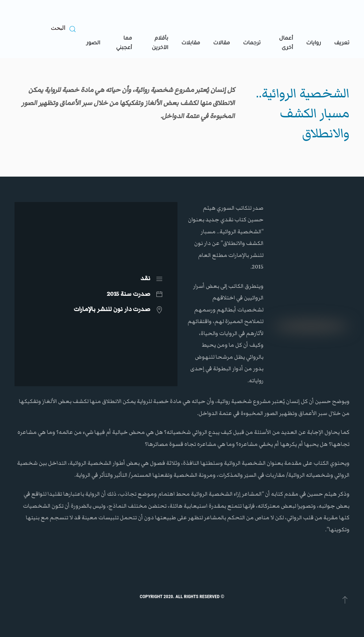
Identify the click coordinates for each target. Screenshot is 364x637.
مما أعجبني (124, 44)
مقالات (221, 44)
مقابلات (191, 44)
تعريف (342, 44)
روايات (313, 44)
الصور (93, 44)
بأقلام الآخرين (160, 44)
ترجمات (252, 44)
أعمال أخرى (286, 44)
